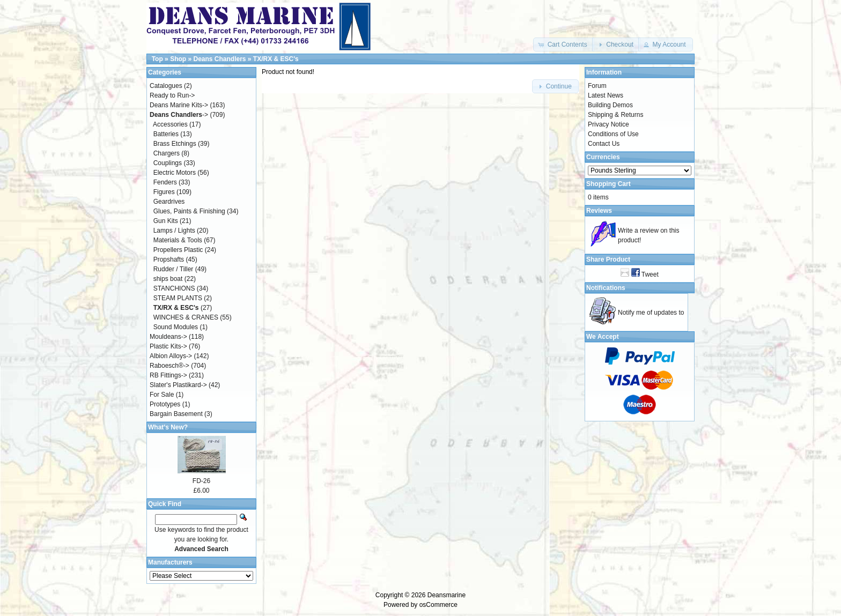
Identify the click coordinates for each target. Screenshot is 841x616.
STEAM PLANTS (178, 298)
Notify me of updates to (651, 313)
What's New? (168, 427)
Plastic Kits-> (168, 346)
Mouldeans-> (168, 337)
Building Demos (610, 105)
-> (179, 115)
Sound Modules (176, 327)
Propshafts (169, 259)
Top (157, 59)
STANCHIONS (174, 288)
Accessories (170, 124)
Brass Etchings (175, 144)
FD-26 (201, 481)
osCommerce (438, 605)
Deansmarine (447, 595)
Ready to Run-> (172, 95)
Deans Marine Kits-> (179, 105)
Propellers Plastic (178, 250)
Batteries (166, 134)
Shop (178, 59)
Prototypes (165, 404)
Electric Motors (175, 173)
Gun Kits (166, 221)
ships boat (168, 279)
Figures (164, 192)
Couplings (168, 163)
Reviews (599, 211)
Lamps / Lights (174, 231)
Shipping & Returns (615, 115)
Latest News (606, 95)
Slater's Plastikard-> (178, 385)
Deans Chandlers (219, 59)
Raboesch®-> (169, 366)
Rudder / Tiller (174, 269)
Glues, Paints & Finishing (189, 211)
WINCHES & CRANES (186, 317)
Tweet (650, 274)
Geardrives (169, 202)
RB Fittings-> (168, 375)
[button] (563, 44)
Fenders (165, 182)
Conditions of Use (613, 134)
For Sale (162, 395)
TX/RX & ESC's (276, 59)
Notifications (606, 288)
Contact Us (604, 144)
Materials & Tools (178, 240)
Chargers (167, 153)
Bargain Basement (176, 414)
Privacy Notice (608, 124)
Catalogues (166, 86)
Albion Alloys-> (171, 356)
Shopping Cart (608, 184)
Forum (597, 86)
